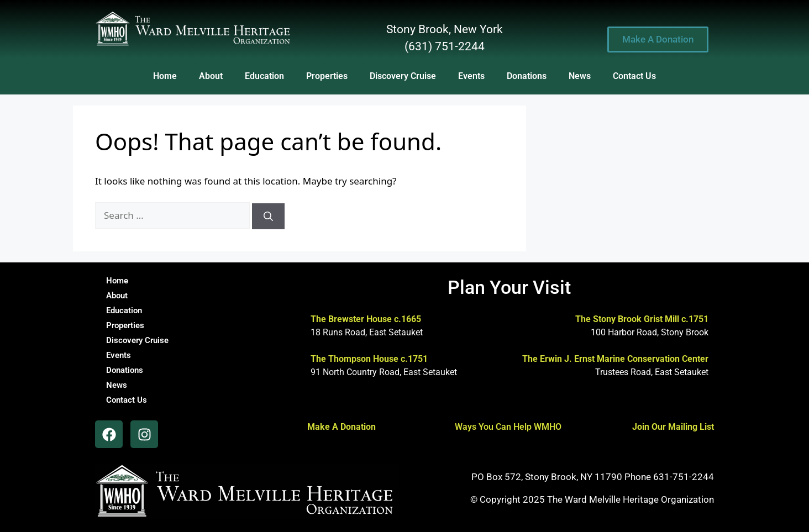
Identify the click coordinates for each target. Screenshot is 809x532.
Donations (527, 76)
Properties (327, 76)
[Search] (268, 217)
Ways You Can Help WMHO (508, 427)
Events (471, 76)
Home (165, 76)
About (211, 76)
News (580, 76)
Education (264, 76)
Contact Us (634, 76)
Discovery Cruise (403, 76)
